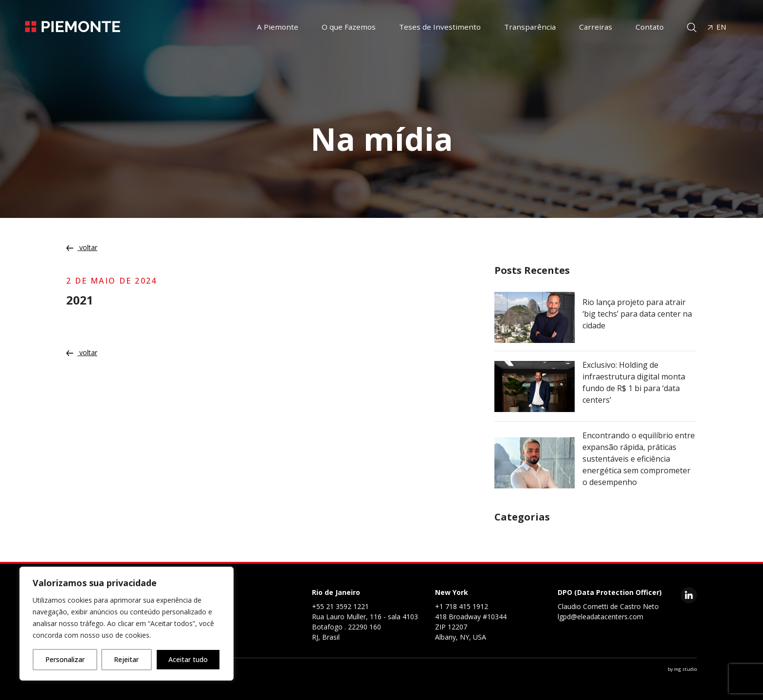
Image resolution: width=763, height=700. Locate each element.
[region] (127, 624)
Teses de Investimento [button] (440, 27)
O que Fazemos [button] (349, 27)
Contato (650, 27)
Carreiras (596, 27)
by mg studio (682, 669)
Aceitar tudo (188, 659)
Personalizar (65, 659)
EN (717, 27)
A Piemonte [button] (278, 27)
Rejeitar (126, 659)
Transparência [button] (530, 27)
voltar (82, 247)
